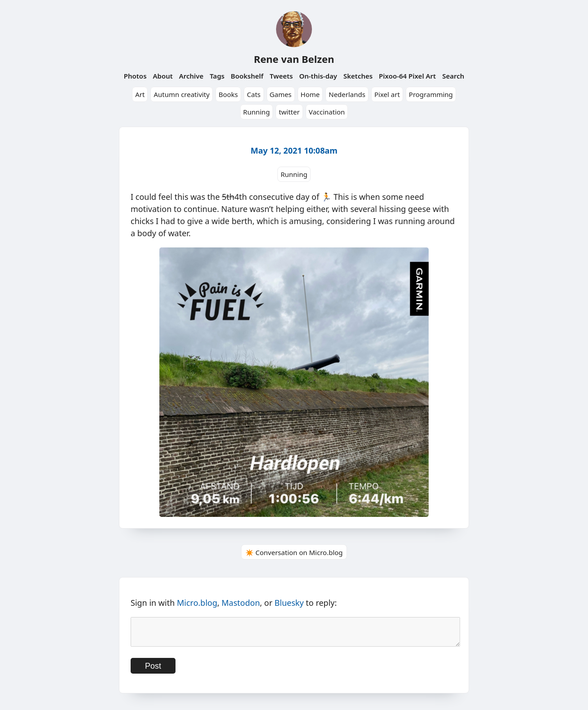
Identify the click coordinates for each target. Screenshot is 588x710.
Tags (217, 76)
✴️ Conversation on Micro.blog (294, 552)
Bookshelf (247, 76)
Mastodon (241, 603)
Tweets (281, 76)
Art (140, 94)
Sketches (358, 76)
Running (257, 112)
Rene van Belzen (294, 59)
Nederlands (347, 94)
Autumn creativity (182, 94)
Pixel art (387, 94)
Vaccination (327, 112)
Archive (191, 76)
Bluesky (289, 603)
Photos (135, 76)
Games (281, 94)
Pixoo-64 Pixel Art (407, 76)
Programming (431, 94)
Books (228, 94)
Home (310, 94)
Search (453, 76)
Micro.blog (197, 603)
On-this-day (318, 76)
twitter (289, 112)
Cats (254, 94)
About (162, 76)
